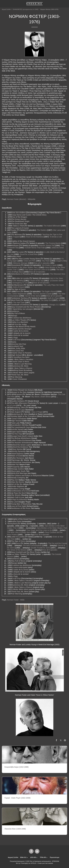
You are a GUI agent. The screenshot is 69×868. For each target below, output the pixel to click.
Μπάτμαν (15, 246)
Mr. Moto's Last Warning (21, 364)
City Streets (16, 495)
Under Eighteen (18, 486)
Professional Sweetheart (21, 462)
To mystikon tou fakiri (20, 357)
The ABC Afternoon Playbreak (23, 403)
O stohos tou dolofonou (21, 318)
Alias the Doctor (18, 482)
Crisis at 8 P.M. (29, 261)
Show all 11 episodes (41, 263)
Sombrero (15, 311)
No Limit (14, 502)
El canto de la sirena (20, 331)
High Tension (16, 421)
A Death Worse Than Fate (35, 248)
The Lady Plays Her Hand (54, 285)
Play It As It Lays (18, 410)
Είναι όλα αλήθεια (18, 213)
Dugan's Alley (62, 261)
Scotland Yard (17, 346)
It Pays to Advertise (19, 500)
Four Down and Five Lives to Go (37, 270)
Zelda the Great (58, 248)
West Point (15, 300)
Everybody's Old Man (20, 425)
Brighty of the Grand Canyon (23, 241)
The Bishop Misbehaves (21, 438)
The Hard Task (19, 302)
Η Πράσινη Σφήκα (18, 243)
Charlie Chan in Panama (21, 353)
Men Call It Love (18, 497)
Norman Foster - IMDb (16, 600)
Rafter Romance (18, 458)
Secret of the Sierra (33, 296)
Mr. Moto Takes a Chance (22, 368)
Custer (14, 230)
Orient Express (17, 454)
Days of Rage (37, 412)
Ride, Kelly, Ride (18, 348)
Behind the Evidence (20, 447)
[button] (3, 4)
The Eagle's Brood (49, 291)
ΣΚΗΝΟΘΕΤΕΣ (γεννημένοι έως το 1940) (25, 9)
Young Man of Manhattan (21, 504)
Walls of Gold (16, 456)
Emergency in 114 (20, 283)
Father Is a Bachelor (20, 322)
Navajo (14, 316)
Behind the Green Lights (21, 445)
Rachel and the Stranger (21, 329)
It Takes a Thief (18, 226)
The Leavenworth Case (20, 427)
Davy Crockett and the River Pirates (26, 307)
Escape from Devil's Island (22, 436)
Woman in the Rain (19, 392)
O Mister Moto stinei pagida (23, 373)
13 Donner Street (56, 281)
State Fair (15, 464)
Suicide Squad (17, 429)
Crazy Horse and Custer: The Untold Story (29, 215)
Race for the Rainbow (35, 237)
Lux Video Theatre (19, 320)
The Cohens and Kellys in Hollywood (26, 476)
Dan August (16, 412)
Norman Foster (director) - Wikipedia (21, 199)
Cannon (19, 394)
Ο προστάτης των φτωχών (22, 309)
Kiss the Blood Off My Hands (23, 327)
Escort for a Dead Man (29, 254)
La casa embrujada (19, 567)
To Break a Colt (56, 237)
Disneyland (16, 265)
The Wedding (18, 281)
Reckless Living (18, 489)
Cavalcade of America (20, 305)
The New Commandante (32, 545)
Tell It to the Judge (19, 324)
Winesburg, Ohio (18, 408)
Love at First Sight (19, 506)
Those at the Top (37, 281)
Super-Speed (16, 432)
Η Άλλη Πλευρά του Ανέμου (23, 390)
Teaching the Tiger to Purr (52, 234)
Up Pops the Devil (18, 493)
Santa (14, 342)
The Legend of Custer (20, 228)
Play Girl (14, 480)
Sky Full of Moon (18, 313)
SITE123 (34, 863)
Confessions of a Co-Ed (21, 491)
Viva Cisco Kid (17, 351)
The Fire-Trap (16, 434)
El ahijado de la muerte (21, 333)
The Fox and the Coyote (42, 294)
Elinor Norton (17, 449)
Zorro (18, 291)
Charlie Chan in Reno (20, 362)
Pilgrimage (15, 460)
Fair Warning (17, 377)
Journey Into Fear (19, 344)
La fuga (15, 338)
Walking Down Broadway (22, 370)
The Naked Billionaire (52, 226)
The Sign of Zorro (18, 289)
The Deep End (46, 300)
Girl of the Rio (17, 484)
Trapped (16, 237)
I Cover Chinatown (19, 379)
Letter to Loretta (22, 278)
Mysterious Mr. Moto (20, 366)
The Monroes (16, 234)
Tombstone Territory (19, 298)
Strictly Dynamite (19, 451)
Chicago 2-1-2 (54, 305)
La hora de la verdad (20, 335)
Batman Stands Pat (47, 246)
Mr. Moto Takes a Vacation (22, 359)
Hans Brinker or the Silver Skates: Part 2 (23, 267)
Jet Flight (62, 300)
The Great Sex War (19, 224)
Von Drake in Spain (49, 265)
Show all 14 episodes (54, 296)
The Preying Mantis (53, 243)
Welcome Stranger (20, 263)
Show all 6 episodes (42, 535)
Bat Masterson (17, 285)
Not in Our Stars (57, 278)
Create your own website (45, 863)
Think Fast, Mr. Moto (20, 375)
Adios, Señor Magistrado (17, 294)
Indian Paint (16, 256)
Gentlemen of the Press (21, 508)
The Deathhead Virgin (20, 221)
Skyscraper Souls (18, 471)
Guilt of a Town (53, 298)
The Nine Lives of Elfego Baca (19, 532)
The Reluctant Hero (58, 274)
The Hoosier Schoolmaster (22, 443)
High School (17, 355)
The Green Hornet (19, 219)
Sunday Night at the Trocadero (24, 416)
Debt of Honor (19, 287)
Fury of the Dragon (19, 217)
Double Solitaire (18, 401)
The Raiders (42, 230)
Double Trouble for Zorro (41, 548)
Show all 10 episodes (37, 272)
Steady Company (18, 478)
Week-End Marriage (19, 473)
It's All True (16, 340)
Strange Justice (17, 469)
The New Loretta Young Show (28, 259)
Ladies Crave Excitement (21, 440)
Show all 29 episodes (41, 283)
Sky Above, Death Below (41, 397)
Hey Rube (46, 261)
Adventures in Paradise (21, 274)
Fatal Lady (15, 423)
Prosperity (15, 467)
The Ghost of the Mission (17, 550)
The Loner (20, 252)
